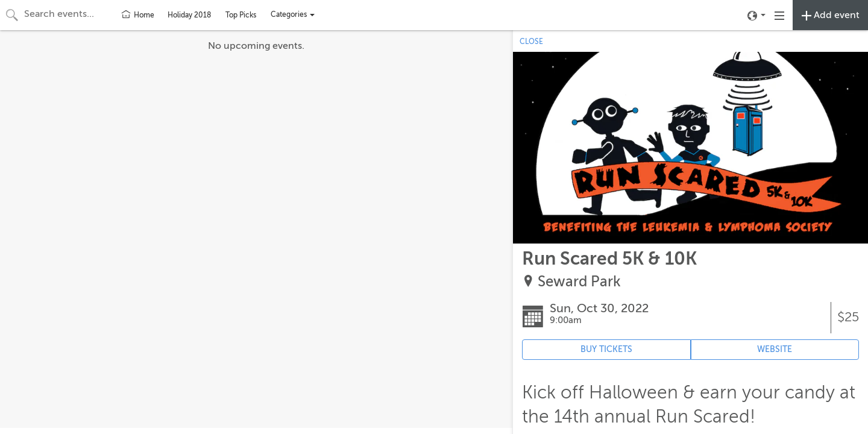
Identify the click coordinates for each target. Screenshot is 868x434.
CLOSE (531, 42)
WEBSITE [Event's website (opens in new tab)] (775, 349)
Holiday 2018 (189, 15)
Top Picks (241, 15)
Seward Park (579, 282)
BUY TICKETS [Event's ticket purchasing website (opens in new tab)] (606, 349)
